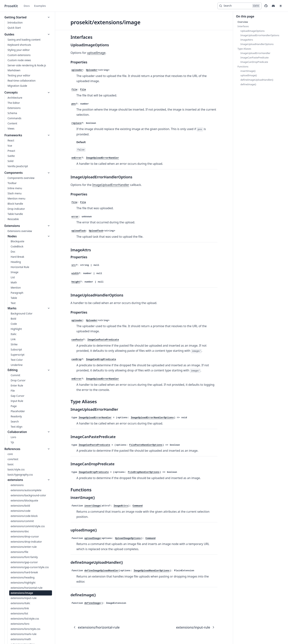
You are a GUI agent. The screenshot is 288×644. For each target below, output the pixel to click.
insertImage (92, 506)
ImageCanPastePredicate (94, 445)
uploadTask (79, 231)
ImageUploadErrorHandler (111, 185)
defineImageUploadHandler (101, 571)
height (76, 282)
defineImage (92, 603)
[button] (281, 6)
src (74, 265)
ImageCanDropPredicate (94, 472)
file (74, 90)
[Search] (240, 6)
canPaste (77, 340)
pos (74, 104)
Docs (27, 6)
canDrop (76, 359)
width (75, 273)
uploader (77, 70)
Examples (40, 6)
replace (76, 123)
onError (76, 158)
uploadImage (96, 53)
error (75, 217)
